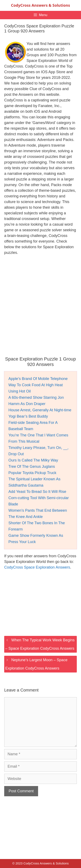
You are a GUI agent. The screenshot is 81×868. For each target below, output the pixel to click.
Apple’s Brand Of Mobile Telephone (38, 379)
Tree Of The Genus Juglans (32, 467)
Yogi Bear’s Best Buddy (28, 416)
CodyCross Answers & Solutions (40, 5)
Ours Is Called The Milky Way (33, 460)
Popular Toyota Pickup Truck (32, 473)
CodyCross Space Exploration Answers (37, 567)
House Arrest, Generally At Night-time (40, 410)
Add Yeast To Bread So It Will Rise (37, 492)
